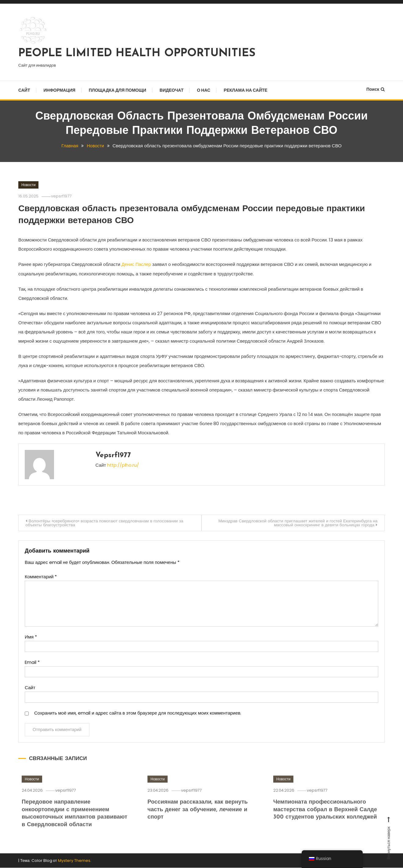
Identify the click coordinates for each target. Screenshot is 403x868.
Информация (60, 90)
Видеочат (172, 90)
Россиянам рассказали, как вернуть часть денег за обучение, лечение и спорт (199, 818)
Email (32, 662)
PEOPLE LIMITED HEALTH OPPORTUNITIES (137, 53)
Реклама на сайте (246, 90)
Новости (28, 185)
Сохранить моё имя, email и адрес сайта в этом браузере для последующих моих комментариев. (138, 713)
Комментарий (41, 577)
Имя (31, 637)
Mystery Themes (74, 861)
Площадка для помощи (118, 90)
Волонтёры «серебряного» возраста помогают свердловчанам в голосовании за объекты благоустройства (107, 523)
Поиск (376, 89)
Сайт (24, 90)
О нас (204, 90)
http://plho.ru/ (123, 465)
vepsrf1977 (63, 196)
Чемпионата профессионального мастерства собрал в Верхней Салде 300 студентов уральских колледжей (327, 818)
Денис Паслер (137, 264)
